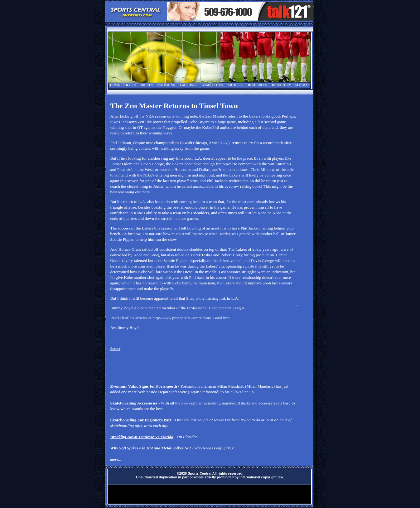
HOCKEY (146, 85)
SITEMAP (302, 85)
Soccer (116, 349)
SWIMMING (166, 85)
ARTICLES (236, 85)
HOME (115, 85)
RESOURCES (257, 85)
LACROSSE (188, 85)
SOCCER (129, 85)
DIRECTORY (281, 85)
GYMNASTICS (212, 85)
